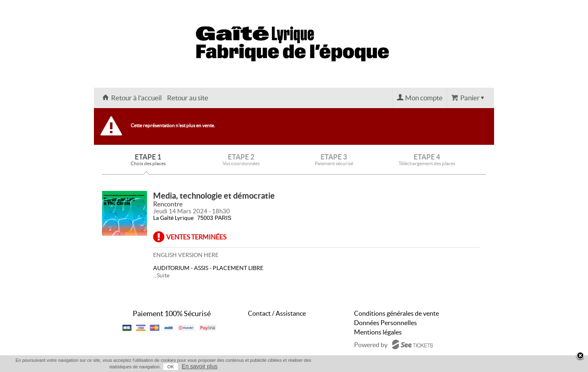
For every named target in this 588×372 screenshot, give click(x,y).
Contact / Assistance (277, 313)
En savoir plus (200, 366)
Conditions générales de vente (396, 313)
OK (171, 367)
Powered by (371, 345)
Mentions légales (378, 332)
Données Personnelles (385, 323)
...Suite (161, 275)
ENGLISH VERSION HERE (186, 255)
